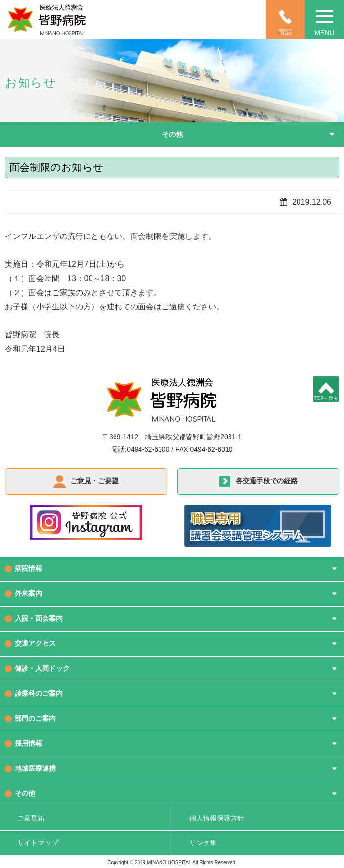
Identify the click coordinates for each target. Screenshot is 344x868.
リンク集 (203, 843)
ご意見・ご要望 (94, 481)
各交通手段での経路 (267, 481)
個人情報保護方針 (217, 818)
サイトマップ (38, 843)
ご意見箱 (31, 818)
